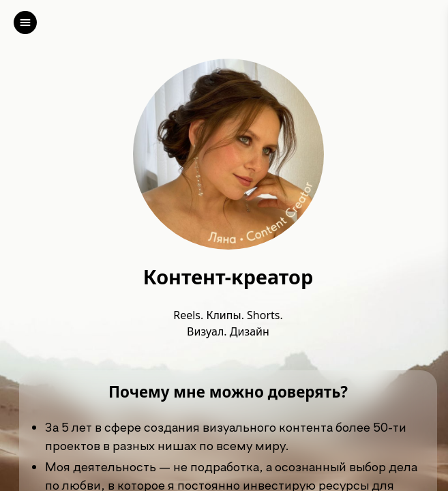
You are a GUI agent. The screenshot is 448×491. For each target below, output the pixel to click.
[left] (25, 23)
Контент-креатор (228, 277)
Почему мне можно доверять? (228, 392)
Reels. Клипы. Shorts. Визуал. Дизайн (228, 323)
